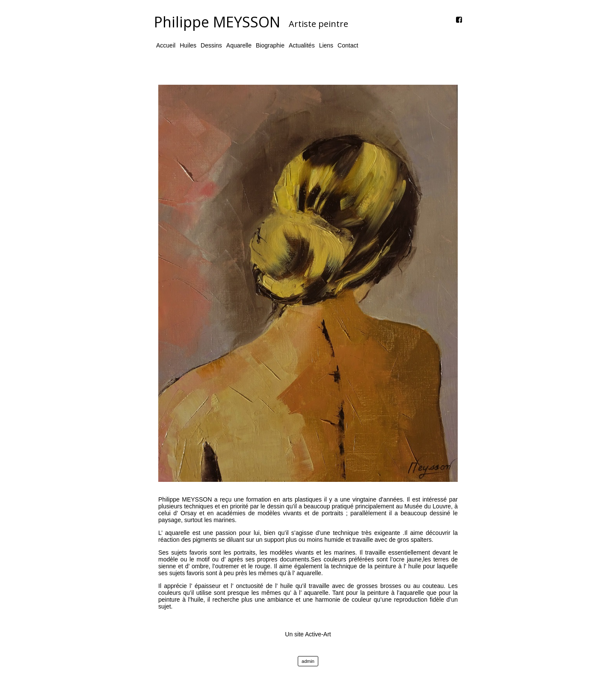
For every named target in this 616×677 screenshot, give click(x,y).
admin (308, 661)
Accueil (166, 45)
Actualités (302, 45)
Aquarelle (239, 45)
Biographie (270, 45)
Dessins (211, 45)
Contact (348, 45)
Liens (326, 45)
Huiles (188, 45)
